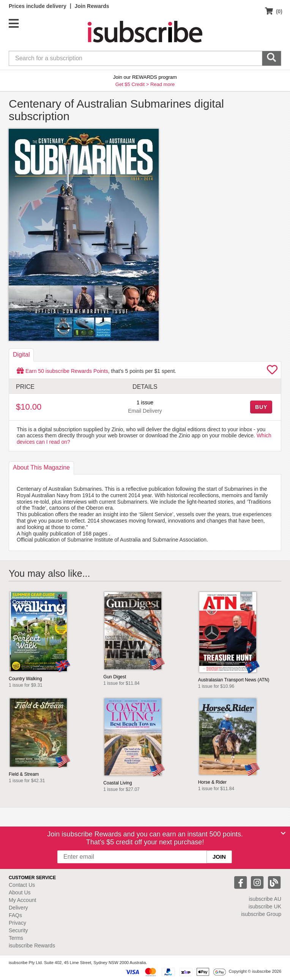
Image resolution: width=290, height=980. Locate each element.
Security (18, 930)
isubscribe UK (265, 906)
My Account (22, 900)
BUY (261, 407)
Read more (162, 84)
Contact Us (22, 885)
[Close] (283, 833)
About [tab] (41, 467)
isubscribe (265, 899)
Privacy (17, 923)
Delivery (18, 908)
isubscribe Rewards (32, 946)
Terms (16, 938)
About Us (20, 892)
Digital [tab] (21, 355)
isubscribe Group (261, 914)
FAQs (15, 915)
